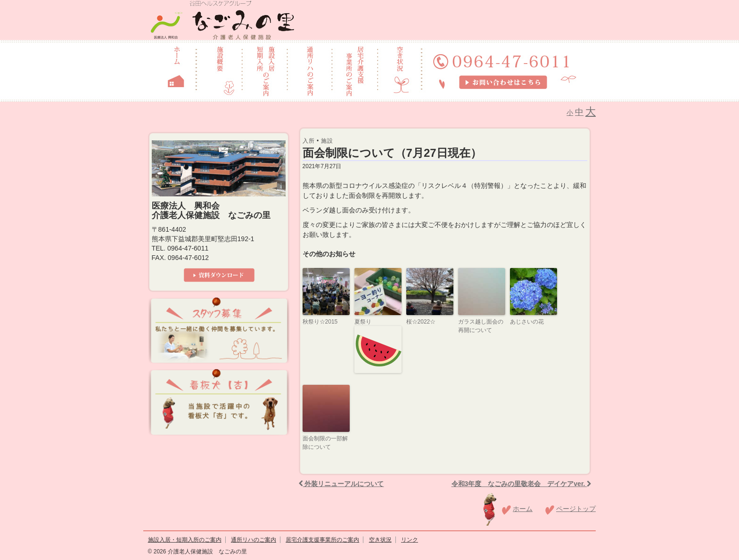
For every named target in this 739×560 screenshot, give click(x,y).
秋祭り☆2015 (320, 322)
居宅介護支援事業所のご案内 (322, 540)
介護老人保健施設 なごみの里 (206, 552)
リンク (410, 540)
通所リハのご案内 (254, 540)
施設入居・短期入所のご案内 (185, 540)
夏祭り (378, 346)
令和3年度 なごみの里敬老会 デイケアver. (521, 484)
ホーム (523, 509)
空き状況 (380, 540)
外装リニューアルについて (341, 484)
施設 (327, 141)
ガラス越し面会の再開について (481, 326)
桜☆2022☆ (421, 322)
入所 (309, 141)
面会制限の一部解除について (325, 443)
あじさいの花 (527, 322)
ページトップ (576, 509)
